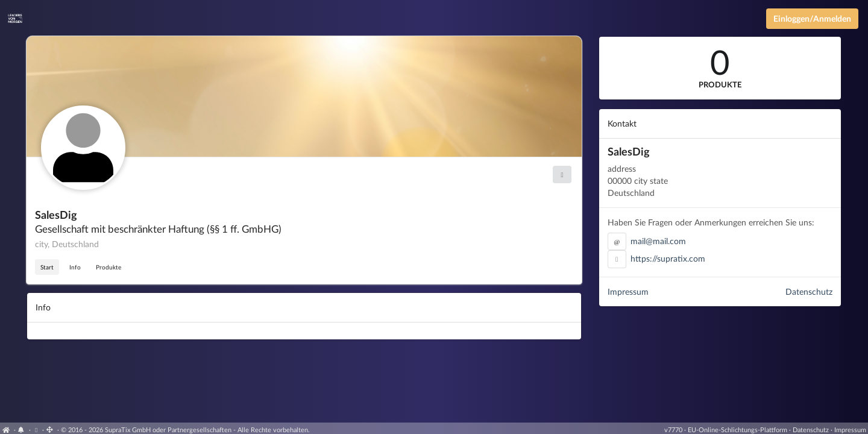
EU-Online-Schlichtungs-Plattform (737, 429)
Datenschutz (809, 291)
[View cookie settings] (36, 429)
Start (47, 267)
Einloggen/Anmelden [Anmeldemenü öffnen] (812, 18)
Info (75, 267)
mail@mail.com (658, 241)
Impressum (628, 291)
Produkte (108, 267)
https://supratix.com (668, 258)
